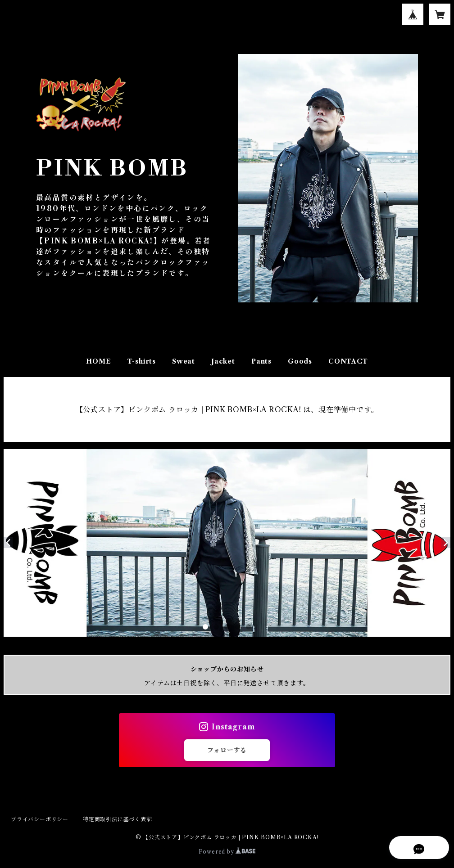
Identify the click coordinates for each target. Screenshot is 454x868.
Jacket (223, 361)
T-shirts (142, 361)
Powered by (227, 852)
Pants (261, 361)
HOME (98, 361)
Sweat (184, 361)
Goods (300, 361)
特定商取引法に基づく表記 (118, 819)
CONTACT (348, 361)
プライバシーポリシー (40, 819)
